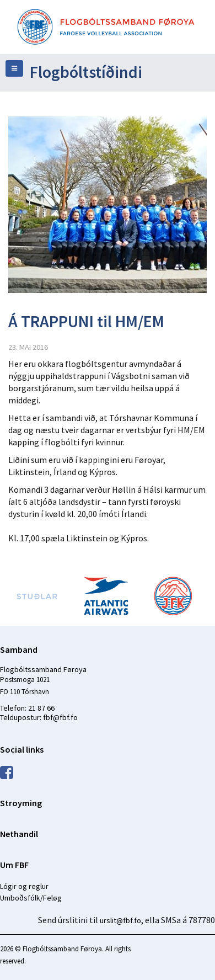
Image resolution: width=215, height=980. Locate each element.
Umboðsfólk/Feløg (31, 898)
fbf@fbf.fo (60, 717)
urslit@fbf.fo (120, 920)
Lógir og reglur (24, 886)
